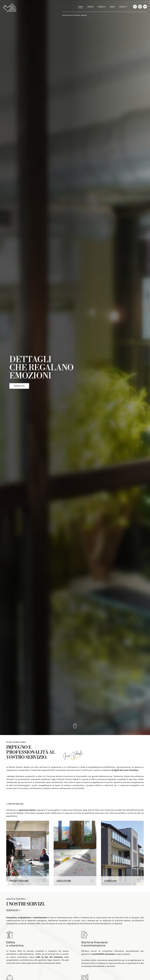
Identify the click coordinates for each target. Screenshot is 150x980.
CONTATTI (123, 7)
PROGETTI (102, 7)
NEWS (112, 7)
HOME (81, 7)
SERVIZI (90, 7)
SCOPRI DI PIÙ (19, 386)
